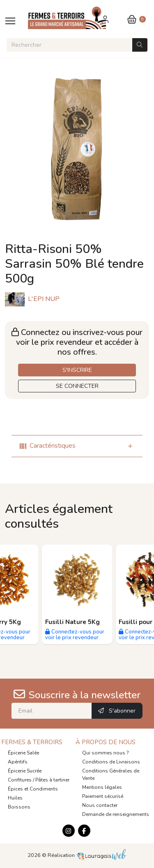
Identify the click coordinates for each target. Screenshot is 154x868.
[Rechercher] (69, 45)
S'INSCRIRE (77, 370)
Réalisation (87, 855)
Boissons (19, 807)
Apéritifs (18, 762)
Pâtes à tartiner (52, 780)
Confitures (20, 780)
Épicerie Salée (23, 753)
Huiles (15, 798)
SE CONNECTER (77, 386)
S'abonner (117, 711)
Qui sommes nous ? (106, 753)
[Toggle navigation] (10, 21)
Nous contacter (100, 805)
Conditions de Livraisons (111, 762)
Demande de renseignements (116, 814)
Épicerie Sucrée (25, 771)
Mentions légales (102, 787)
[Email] (52, 711)
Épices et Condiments (33, 789)
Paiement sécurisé (103, 796)
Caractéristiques (48, 446)
